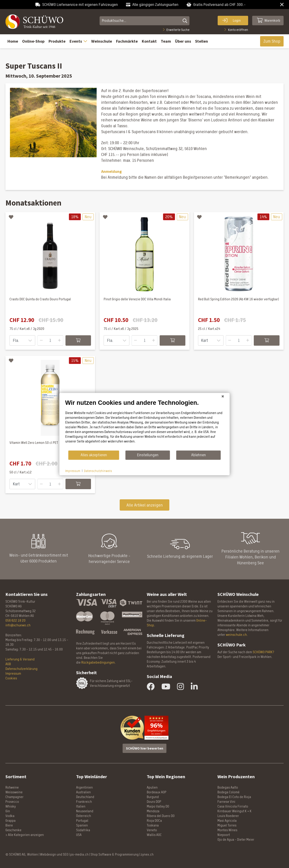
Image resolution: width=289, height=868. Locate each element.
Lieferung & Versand (20, 659)
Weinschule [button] (102, 41)
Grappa (10, 821)
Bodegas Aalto (228, 787)
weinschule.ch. (237, 635)
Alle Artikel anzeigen (145, 505)
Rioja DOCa (154, 821)
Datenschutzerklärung (21, 669)
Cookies (11, 678)
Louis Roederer (228, 816)
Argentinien (84, 787)
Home (13, 41)
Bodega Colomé (228, 792)
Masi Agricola (227, 821)
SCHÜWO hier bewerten (145, 748)
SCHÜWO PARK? (263, 652)
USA (79, 835)
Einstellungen (148, 455)
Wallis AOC (154, 835)
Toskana (153, 825)
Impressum (13, 673)
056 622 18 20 (15, 620)
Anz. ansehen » (156, 734)
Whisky (11, 806)
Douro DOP (154, 802)
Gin (8, 811)
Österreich (84, 816)
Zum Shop (272, 41)
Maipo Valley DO (158, 806)
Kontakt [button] (149, 41)
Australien (83, 792)
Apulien (152, 787)
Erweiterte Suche (176, 30)
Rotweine (12, 787)
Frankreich (84, 802)
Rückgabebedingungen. (98, 662)
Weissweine (14, 792)
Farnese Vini (226, 802)
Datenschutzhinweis (98, 471)
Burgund (153, 797)
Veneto (152, 830)
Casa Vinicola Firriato (233, 806)
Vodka (10, 816)
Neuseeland (85, 811)
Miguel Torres (227, 825)
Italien (81, 806)
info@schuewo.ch (18, 625)
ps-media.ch (79, 854)
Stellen (202, 41)
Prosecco (12, 802)
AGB (8, 664)
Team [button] (166, 41)
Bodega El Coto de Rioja (234, 797)
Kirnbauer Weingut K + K (234, 811)
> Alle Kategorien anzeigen (25, 835)
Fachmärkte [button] (127, 41)
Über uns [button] (183, 41)
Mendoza (153, 811)
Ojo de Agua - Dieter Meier (236, 839)
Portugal (82, 821)
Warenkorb (269, 20)
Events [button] (78, 41)
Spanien (82, 825)
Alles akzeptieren (94, 455)
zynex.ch (147, 854)
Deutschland (85, 797)
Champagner (14, 797)
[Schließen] (223, 396)
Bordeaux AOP (157, 792)
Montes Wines (227, 830)
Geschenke (13, 830)
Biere (9, 825)
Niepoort (224, 835)
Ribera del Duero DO (161, 816)
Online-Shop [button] (33, 41)
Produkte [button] (57, 41)
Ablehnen (199, 455)
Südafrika (83, 830)
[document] (145, 424)
